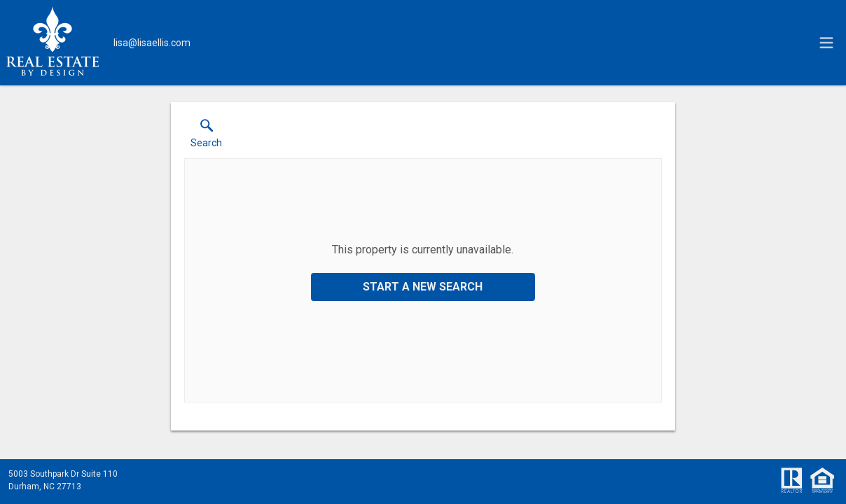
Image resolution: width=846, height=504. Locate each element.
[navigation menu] (826, 43)
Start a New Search (423, 287)
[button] (206, 136)
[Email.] (152, 43)
